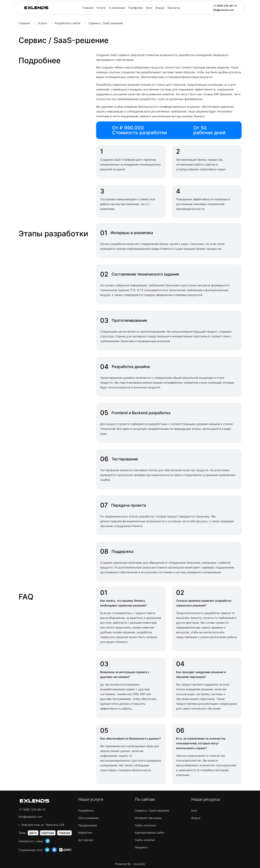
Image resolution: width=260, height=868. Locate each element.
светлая (48, 833)
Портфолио (135, 8)
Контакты (174, 8)
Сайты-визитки (145, 840)
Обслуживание (88, 818)
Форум (160, 8)
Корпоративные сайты (149, 832)
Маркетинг (85, 832)
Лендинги (141, 847)
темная (64, 833)
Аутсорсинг (86, 840)
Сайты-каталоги (145, 825)
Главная (88, 8)
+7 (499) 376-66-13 (225, 6)
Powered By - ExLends (130, 864)
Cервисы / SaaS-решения (152, 810)
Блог (149, 8)
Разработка (86, 810)
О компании (117, 8)
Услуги (101, 8)
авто (33, 833)
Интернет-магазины (148, 818)
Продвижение (88, 825)
